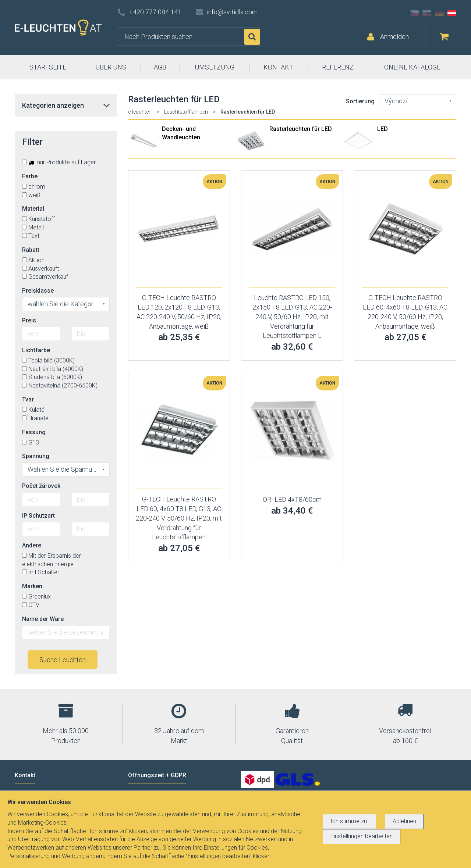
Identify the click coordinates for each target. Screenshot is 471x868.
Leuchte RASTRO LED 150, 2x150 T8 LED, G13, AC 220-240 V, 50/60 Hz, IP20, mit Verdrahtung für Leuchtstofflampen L (292, 317)
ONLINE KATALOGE (412, 67)
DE (439, 13)
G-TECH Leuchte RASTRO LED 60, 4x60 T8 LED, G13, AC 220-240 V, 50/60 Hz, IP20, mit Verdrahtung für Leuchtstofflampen (179, 518)
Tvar (28, 399)
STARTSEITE (48, 67)
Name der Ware (43, 619)
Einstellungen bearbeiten (362, 836)
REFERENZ (338, 67)
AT (452, 13)
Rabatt (31, 250)
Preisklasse (38, 291)
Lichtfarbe (36, 350)
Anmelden (394, 37)
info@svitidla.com (232, 12)
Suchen (252, 37)
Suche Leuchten (63, 660)
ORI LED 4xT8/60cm (292, 499)
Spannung (36, 456)
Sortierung (360, 101)
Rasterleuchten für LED (301, 129)
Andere (32, 545)
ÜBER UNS (111, 67)
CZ (414, 13)
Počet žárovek (41, 486)
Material (33, 209)
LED (383, 129)
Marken (32, 586)
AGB (160, 67)
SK (427, 13)
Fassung (34, 432)
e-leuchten (140, 112)
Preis (29, 320)
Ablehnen (404, 821)
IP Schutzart (38, 516)
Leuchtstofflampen (186, 112)
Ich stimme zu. (349, 821)
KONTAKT (278, 67)
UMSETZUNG (215, 67)
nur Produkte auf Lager (59, 162)
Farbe (30, 176)
